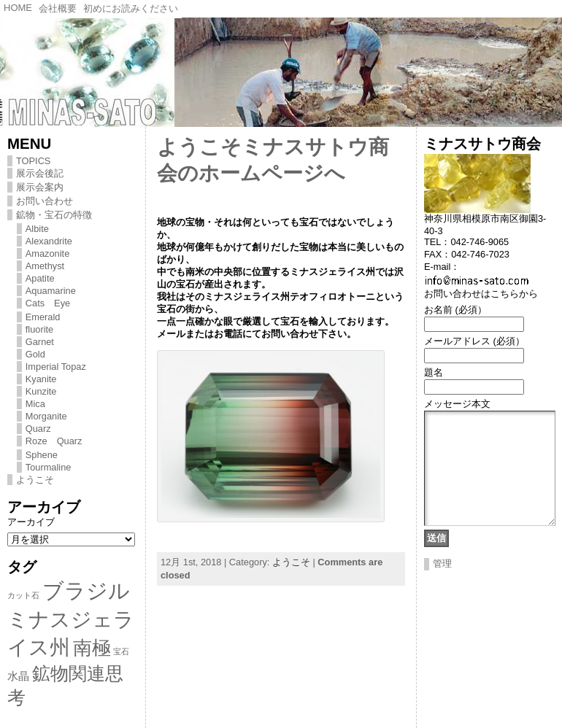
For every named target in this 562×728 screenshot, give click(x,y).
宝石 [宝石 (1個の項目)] (121, 651)
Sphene (42, 455)
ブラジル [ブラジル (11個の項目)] (86, 590)
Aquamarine (51, 291)
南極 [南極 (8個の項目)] (92, 648)
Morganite (46, 416)
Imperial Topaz (56, 367)
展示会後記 (40, 173)
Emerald (43, 317)
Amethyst (45, 266)
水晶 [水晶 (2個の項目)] (18, 676)
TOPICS (33, 161)
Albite (37, 229)
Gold (35, 354)
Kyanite (41, 379)
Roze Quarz (54, 441)
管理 (442, 585)
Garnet (40, 342)
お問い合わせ (45, 201)
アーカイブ (31, 522)
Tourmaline (49, 467)
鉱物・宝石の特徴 (54, 215)
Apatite (40, 278)
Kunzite (41, 391)
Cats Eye (48, 303)
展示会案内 (40, 187)
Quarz (38, 429)
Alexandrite (49, 241)
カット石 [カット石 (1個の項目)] (23, 595)
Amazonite (47, 253)
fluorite (39, 329)
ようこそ (35, 480)
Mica (35, 404)
